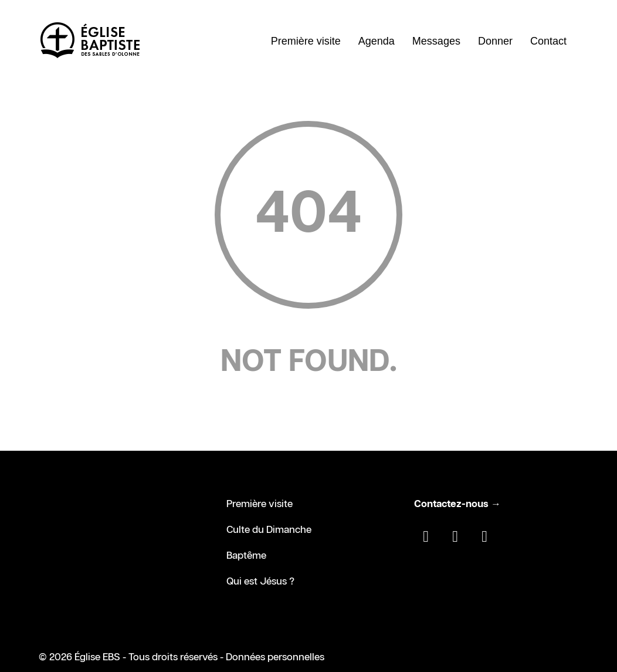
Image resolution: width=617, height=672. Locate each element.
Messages (436, 41)
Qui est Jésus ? (260, 582)
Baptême (246, 556)
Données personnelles (275, 657)
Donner (495, 41)
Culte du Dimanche (269, 530)
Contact (548, 41)
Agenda (377, 41)
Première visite (306, 41)
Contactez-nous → (457, 504)
